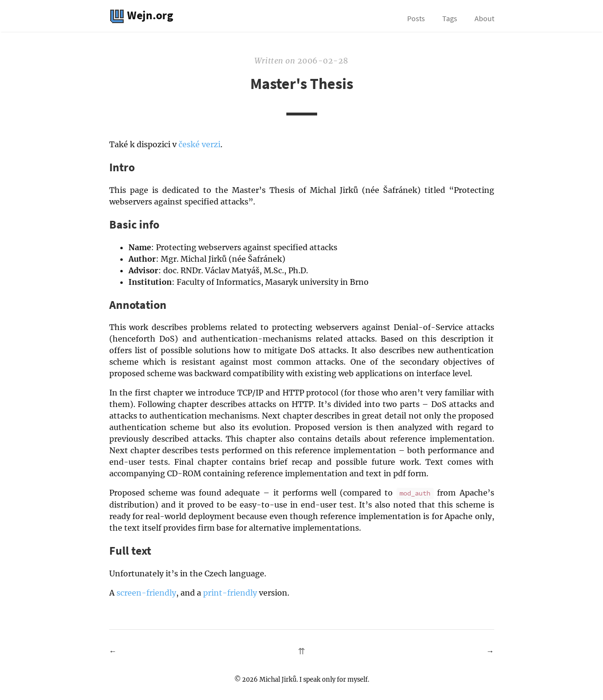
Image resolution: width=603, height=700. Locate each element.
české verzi (199, 144)
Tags (450, 18)
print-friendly (230, 593)
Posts (416, 18)
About (484, 18)
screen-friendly (146, 593)
